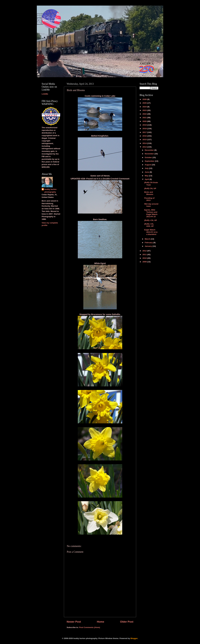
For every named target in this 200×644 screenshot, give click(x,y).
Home (100, 622)
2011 (145, 254)
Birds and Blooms (149, 193)
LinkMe (45, 94)
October (149, 157)
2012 (145, 251)
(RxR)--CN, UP (151, 220)
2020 (145, 121)
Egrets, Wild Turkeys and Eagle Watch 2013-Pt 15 (151, 213)
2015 (145, 140)
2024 (145, 107)
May (147, 176)
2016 (145, 136)
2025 (145, 103)
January (149, 246)
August (148, 165)
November (150, 154)
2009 (145, 262)
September (150, 161)
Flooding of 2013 (149, 199)
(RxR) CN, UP (150, 188)
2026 (145, 99)
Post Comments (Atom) (90, 627)
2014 (145, 143)
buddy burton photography (50, 191)
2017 (145, 132)
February (149, 243)
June (147, 172)
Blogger (134, 638)
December (150, 150)
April (147, 179)
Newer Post (74, 622)
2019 (145, 125)
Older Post (127, 622)
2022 (145, 114)
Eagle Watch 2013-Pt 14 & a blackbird (151, 232)
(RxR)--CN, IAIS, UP (149, 225)
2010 (145, 258)
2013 (145, 147)
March (148, 239)
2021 (145, 118)
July (147, 168)
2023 (145, 110)
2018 (145, 129)
